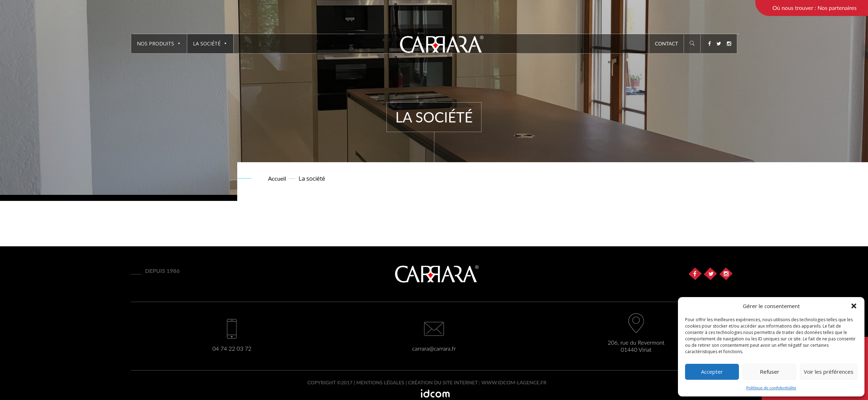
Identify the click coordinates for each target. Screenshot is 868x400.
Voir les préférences (829, 372)
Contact (666, 43)
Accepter (712, 372)
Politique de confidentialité (771, 388)
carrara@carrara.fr (434, 348)
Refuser (770, 372)
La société (210, 43)
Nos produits (159, 43)
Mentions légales (380, 382)
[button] (854, 306)
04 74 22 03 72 (232, 348)
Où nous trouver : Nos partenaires (814, 8)
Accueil (277, 178)
